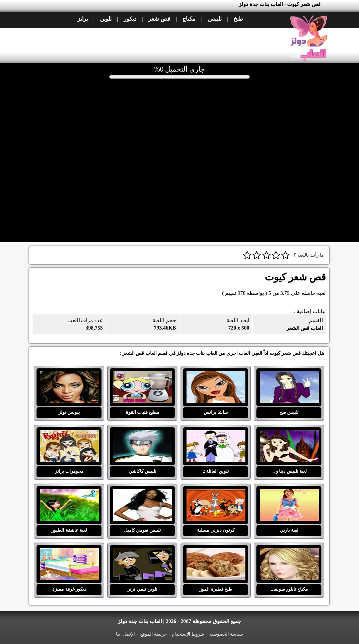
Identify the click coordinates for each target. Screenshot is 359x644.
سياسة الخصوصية (226, 634)
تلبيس (215, 19)
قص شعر (159, 19)
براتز (83, 19)
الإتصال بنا (126, 634)
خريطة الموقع (154, 634)
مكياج (189, 19)
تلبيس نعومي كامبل (143, 493)
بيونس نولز (69, 376)
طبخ (238, 19)
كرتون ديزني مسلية (216, 493)
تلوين (106, 19)
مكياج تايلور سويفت (289, 552)
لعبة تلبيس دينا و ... (289, 434)
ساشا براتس (216, 376)
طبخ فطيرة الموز (216, 552)
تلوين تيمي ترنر (143, 552)
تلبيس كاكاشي (143, 434)
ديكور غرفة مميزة (69, 552)
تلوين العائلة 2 (216, 434)
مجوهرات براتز (69, 434)
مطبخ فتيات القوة (143, 376)
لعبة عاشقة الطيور (69, 493)
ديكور (130, 19)
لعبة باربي (289, 493)
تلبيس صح (289, 376)
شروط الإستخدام (188, 634)
